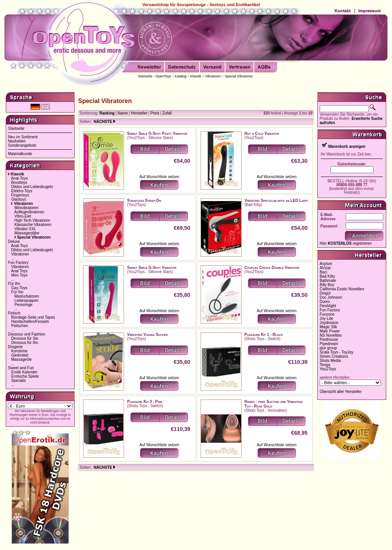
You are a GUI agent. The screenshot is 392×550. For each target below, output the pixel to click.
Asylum (326, 264)
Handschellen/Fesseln (30, 322)
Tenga (325, 365)
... (13, 258)
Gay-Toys (19, 288)
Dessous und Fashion (27, 334)
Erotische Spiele (25, 376)
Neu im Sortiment (23, 137)
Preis (155, 113)
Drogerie (15, 347)
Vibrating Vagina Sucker (147, 335)
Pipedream (329, 344)
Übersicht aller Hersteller (341, 392)
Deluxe (14, 241)
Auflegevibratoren (29, 212)
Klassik (196, 76)
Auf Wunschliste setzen (159, 177)
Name (123, 113)
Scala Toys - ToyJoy (336, 352)
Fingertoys (20, 195)
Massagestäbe (27, 233)
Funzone (327, 314)
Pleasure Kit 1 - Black (264, 335)
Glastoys (19, 199)
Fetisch (14, 313)
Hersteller (139, 113)
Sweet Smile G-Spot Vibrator (152, 268)
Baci (323, 272)
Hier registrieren (346, 243)
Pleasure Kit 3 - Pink (145, 402)
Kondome (19, 351)
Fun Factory (18, 263)
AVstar (325, 268)
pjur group (328, 348)
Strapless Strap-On (144, 201)
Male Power (330, 331)
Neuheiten (17, 141)
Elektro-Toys (22, 191)
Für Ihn (14, 284)
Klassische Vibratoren (33, 225)
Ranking (107, 113)
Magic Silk (328, 327)
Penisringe (24, 305)
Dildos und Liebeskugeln (32, 187)
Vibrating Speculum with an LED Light (276, 201)
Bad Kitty (327, 276)
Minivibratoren (27, 208)
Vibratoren (213, 76)
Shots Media (330, 361)
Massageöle (21, 359)
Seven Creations (334, 356)
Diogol (325, 293)
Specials (18, 381)
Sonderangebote (22, 145)
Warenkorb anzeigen (347, 147)
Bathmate (328, 281)
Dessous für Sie (25, 338)
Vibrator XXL (25, 229)
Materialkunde (20, 154)
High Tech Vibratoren (32, 220)
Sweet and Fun (21, 368)
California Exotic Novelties (342, 289)
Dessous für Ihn (24, 343)
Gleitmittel (20, 355)
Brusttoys (19, 183)
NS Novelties (331, 335)
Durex (325, 302)
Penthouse (329, 340)
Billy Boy (327, 285)
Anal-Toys (20, 178)
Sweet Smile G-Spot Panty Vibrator (157, 133)
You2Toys (328, 369)
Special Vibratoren (239, 76)
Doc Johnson (331, 297)
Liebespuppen (27, 300)
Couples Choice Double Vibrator (272, 268)
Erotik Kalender (24, 372)
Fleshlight (328, 306)
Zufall (167, 113)
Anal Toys (19, 271)
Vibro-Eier (23, 216)
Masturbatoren (27, 296)
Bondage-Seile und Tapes (33, 317)
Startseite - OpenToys (154, 76)
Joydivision (329, 323)
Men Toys (19, 275)
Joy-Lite (326, 318)
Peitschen (20, 326)
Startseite (16, 128)
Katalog (181, 76)
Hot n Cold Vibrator (262, 133)
